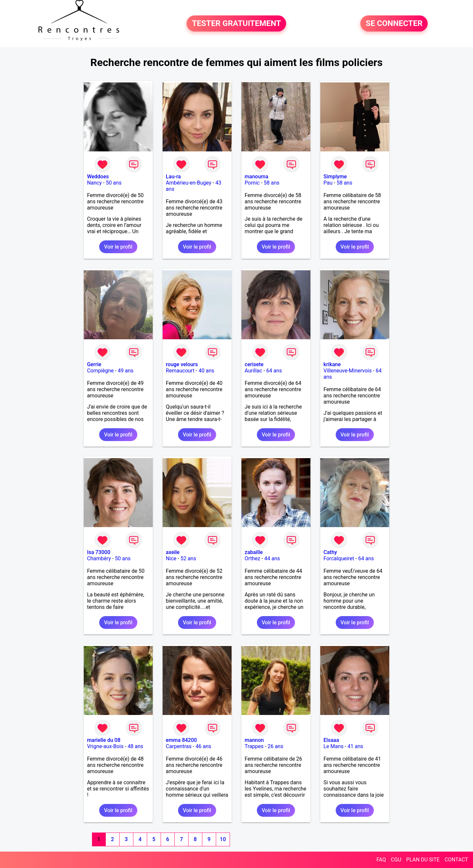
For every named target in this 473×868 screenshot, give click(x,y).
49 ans (125, 371)
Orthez (252, 558)
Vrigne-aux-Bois (105, 746)
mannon (254, 740)
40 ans (206, 371)
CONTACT (456, 860)
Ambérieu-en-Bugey (189, 183)
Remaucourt (180, 371)
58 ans (272, 183)
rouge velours (182, 364)
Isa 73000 (99, 552)
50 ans (114, 183)
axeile (173, 552)
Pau (328, 183)
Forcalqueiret (339, 558)
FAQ (381, 860)
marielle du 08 (104, 740)
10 (223, 839)
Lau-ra (173, 177)
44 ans (272, 558)
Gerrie (94, 364)
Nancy (94, 183)
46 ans (203, 746)
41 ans (355, 746)
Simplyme (335, 177)
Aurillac (253, 371)
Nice (171, 558)
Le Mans (334, 746)
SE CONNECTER (394, 24)
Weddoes (98, 177)
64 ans (274, 371)
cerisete (254, 364)
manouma (257, 177)
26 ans (276, 746)
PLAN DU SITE (423, 860)
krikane (332, 364)
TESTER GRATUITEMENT (236, 24)
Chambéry (99, 558)
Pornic (252, 183)
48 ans (135, 746)
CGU (396, 860)
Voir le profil (118, 247)
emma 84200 (181, 740)
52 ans (188, 558)
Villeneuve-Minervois (348, 371)
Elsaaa (331, 740)
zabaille (254, 552)
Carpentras (179, 746)
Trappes (254, 746)
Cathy (330, 552)
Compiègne (100, 371)
